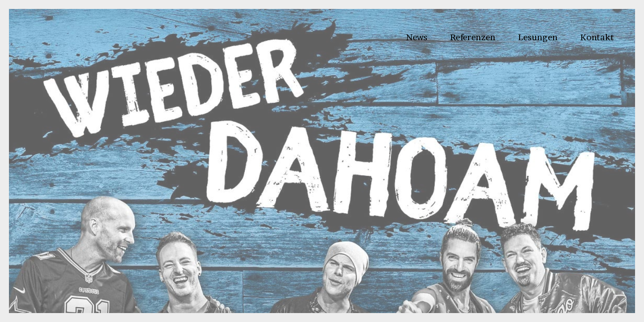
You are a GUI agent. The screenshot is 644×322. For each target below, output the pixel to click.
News (417, 37)
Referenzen (473, 37)
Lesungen (538, 37)
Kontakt (597, 37)
